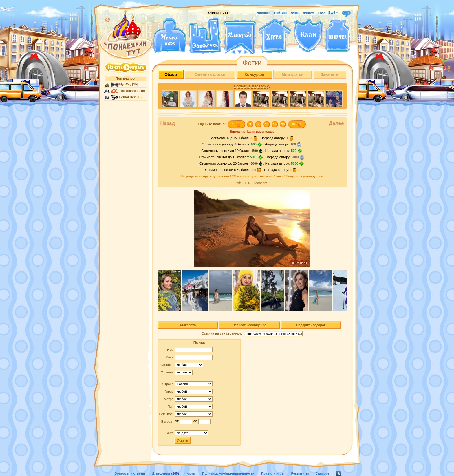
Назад (168, 123)
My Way (125, 84)
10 (267, 124)
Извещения (161, 473)
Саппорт (323, 473)
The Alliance (129, 91)
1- (236, 124)
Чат (346, 13)
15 (275, 124)
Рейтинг (281, 13)
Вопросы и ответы (130, 473)
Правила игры (273, 473)
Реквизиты (300, 473)
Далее (336, 123)
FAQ (321, 13)
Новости (263, 13)
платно (219, 124)
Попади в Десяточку (252, 86)
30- (297, 124)
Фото (295, 13)
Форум (309, 13)
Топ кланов (126, 79)
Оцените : (212, 124)
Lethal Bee (128, 97)
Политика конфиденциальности (228, 473)
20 (283, 124)
